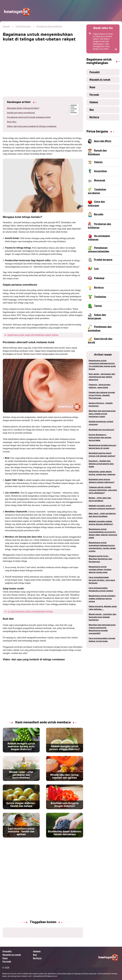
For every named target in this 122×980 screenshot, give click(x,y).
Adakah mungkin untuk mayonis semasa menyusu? (102, 507)
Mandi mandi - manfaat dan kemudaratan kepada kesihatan (102, 617)
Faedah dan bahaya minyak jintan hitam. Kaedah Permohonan (102, 395)
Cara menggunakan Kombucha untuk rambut (101, 589)
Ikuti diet (12, 122)
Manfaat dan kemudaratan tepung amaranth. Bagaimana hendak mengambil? (102, 629)
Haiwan (94, 102)
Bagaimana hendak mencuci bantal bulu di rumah (102, 447)
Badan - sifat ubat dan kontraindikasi (100, 499)
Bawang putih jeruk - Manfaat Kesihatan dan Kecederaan (100, 559)
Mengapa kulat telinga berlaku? (23, 108)
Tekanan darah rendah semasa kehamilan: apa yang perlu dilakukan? (103, 490)
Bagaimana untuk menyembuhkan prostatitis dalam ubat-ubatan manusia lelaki (103, 533)
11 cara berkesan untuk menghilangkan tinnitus (30, 611)
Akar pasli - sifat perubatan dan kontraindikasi (102, 515)
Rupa (92, 87)
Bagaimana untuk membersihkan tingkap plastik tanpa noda (100, 570)
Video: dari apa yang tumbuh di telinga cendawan (32, 126)
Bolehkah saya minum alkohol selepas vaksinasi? (102, 481)
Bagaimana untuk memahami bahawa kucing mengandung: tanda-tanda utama (102, 547)
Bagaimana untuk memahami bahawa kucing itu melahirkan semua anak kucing (102, 365)
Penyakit (95, 72)
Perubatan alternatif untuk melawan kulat (29, 117)
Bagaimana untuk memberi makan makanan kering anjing (102, 599)
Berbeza (94, 117)
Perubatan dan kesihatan (49, 27)
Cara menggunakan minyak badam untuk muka (102, 640)
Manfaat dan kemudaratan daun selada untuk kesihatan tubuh (102, 414)
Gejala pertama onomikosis (21, 113)
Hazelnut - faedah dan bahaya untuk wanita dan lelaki (101, 464)
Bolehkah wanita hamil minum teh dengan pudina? (102, 455)
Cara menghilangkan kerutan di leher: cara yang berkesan (102, 580)
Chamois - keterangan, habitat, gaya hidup (100, 386)
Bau (92, 110)
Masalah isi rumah (100, 80)
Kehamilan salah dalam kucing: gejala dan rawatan (102, 473)
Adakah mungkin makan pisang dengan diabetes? (101, 523)
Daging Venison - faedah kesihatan (101, 405)
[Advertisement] (43, 64)
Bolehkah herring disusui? (101, 430)
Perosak (94, 95)
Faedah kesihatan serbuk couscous (101, 423)
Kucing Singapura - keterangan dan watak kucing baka (100, 438)
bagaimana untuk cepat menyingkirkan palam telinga (33, 335)
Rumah (6, 27)
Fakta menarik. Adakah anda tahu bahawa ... (103, 608)
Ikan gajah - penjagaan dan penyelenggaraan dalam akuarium (102, 377)
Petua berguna (23, 27)
